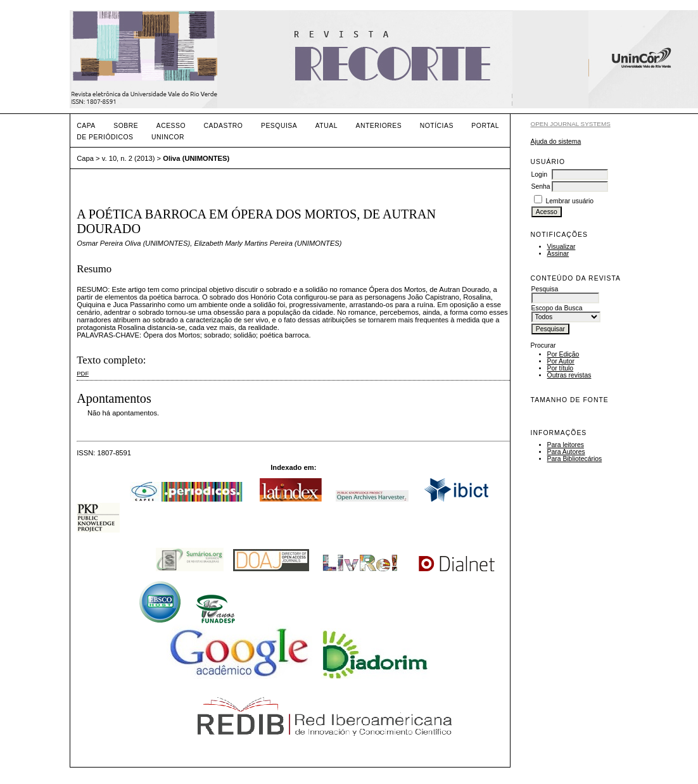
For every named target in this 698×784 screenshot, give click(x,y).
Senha (541, 187)
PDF (83, 373)
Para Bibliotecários (575, 459)
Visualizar (562, 247)
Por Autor (561, 361)
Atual (327, 126)
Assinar (558, 254)
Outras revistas (569, 375)
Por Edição (563, 354)
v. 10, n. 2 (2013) (129, 158)
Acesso (171, 126)
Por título (561, 368)
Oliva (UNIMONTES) (196, 158)
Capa (86, 126)
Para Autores (566, 452)
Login (539, 174)
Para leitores (566, 445)
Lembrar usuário (569, 201)
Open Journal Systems (571, 124)
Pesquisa (279, 126)
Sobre (126, 126)
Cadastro (224, 126)
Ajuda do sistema (556, 142)
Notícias (437, 126)
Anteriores (378, 126)
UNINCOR (168, 137)
